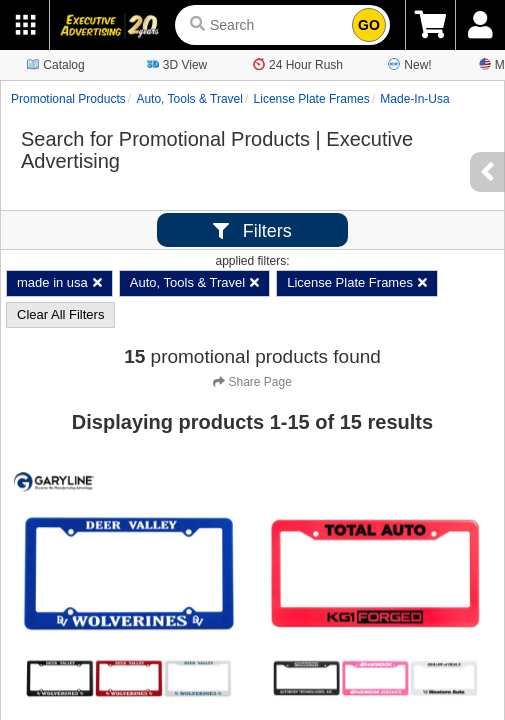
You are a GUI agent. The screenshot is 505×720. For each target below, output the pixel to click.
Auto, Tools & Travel (189, 99)
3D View (177, 64)
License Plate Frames (312, 99)
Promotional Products (68, 99)
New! (409, 64)
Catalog (55, 64)
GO (369, 25)
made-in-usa (414, 99)
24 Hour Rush (298, 64)
